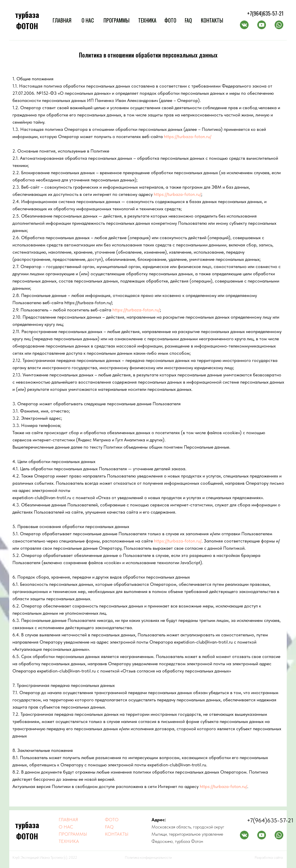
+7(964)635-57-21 (265, 13)
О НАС (88, 20)
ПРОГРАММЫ (116, 20)
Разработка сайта (269, 857)
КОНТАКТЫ (212, 20)
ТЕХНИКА (147, 20)
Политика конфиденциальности (148, 857)
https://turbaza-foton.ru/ (188, 136)
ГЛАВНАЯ (62, 20)
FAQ (188, 20)
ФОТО (170, 20)
